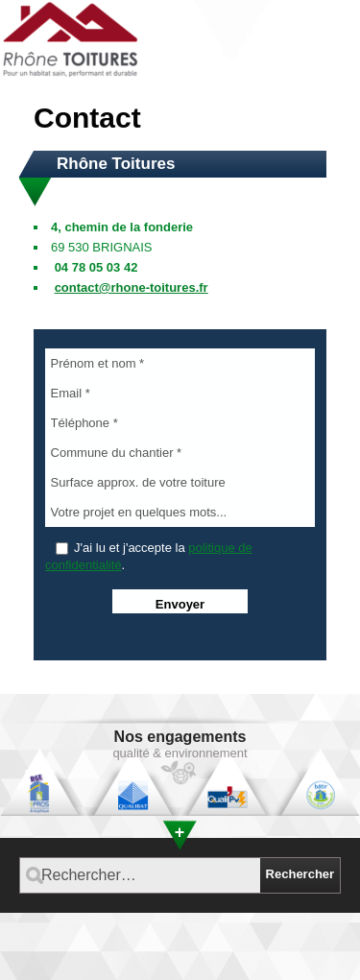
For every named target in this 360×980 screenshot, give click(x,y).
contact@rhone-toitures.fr (132, 287)
